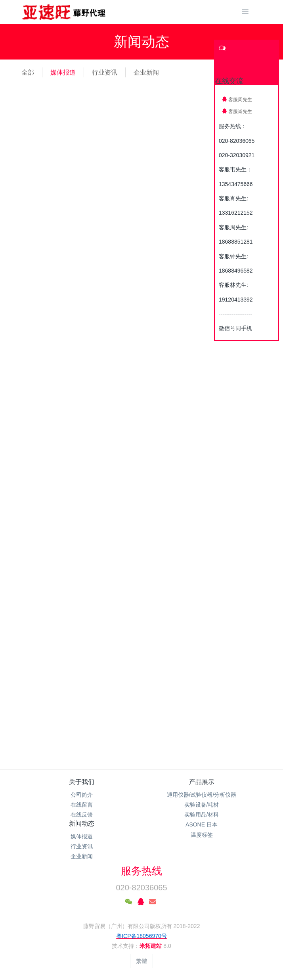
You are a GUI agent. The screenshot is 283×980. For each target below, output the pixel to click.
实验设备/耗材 (202, 805)
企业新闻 (146, 72)
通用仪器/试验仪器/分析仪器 (202, 795)
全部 (28, 72)
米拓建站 (151, 946)
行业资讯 (105, 72)
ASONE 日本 (202, 824)
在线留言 (82, 805)
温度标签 (202, 835)
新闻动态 (82, 823)
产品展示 (202, 782)
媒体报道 (63, 72)
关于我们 (82, 782)
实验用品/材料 (202, 815)
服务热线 (141, 871)
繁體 (141, 961)
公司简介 (82, 795)
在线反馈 (82, 815)
